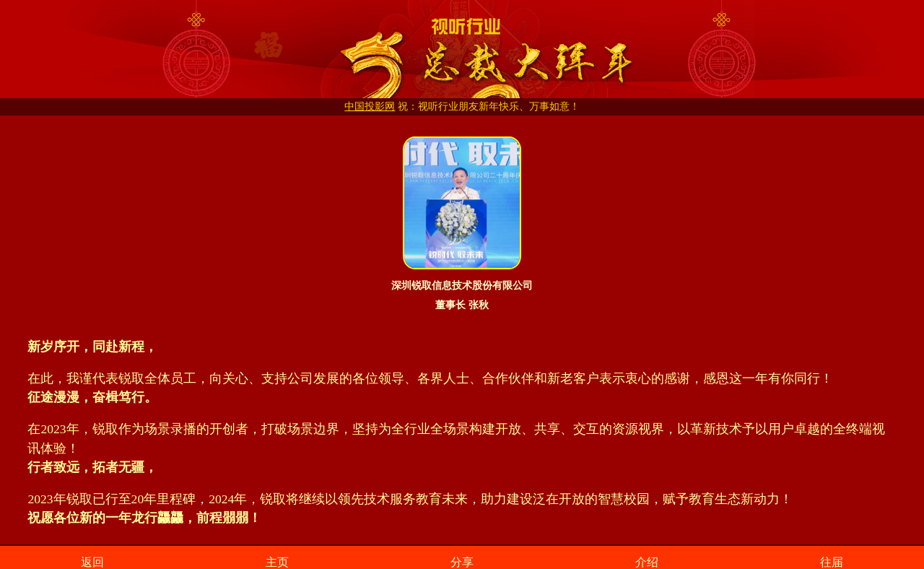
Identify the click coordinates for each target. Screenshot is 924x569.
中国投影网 (370, 107)
